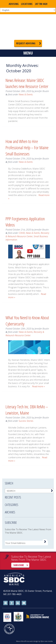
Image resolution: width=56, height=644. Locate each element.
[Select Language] (28, 10)
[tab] (29, 495)
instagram (6, 603)
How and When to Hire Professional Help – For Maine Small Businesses (27, 147)
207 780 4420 (41, 4)
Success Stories (26, 421)
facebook (12, 603)
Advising (14, 4)
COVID (22, 233)
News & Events (26, 94)
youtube (24, 603)
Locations (27, 4)
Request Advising (26, 43)
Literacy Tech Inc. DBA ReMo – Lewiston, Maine (27, 410)
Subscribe (19, 565)
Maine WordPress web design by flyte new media (34, 641)
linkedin (18, 603)
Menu (28, 53)
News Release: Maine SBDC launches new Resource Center (27, 83)
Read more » (38, 386)
